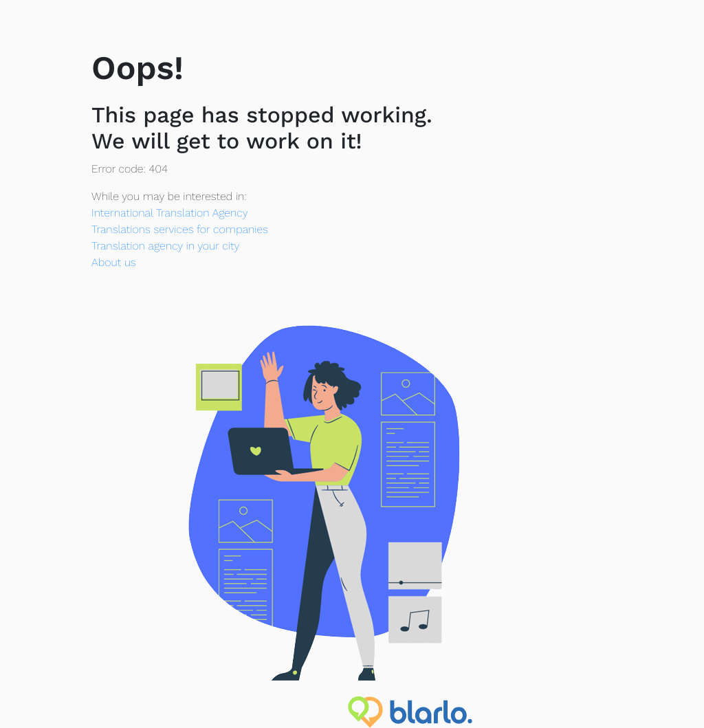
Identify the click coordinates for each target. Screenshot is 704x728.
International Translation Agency (169, 213)
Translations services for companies (180, 229)
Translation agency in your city (165, 246)
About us (114, 262)
